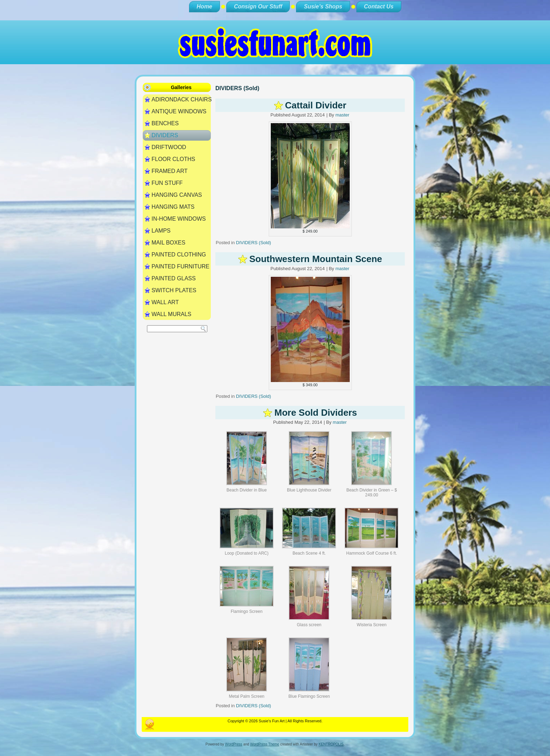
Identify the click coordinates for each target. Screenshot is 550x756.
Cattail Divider (316, 105)
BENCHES (165, 123)
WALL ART (165, 302)
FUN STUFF (167, 183)
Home (204, 6)
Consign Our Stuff (258, 6)
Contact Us (379, 6)
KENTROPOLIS (331, 744)
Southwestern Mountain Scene (316, 259)
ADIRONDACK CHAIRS (181, 99)
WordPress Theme (265, 744)
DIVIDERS (165, 135)
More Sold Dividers (316, 413)
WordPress (233, 744)
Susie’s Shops (323, 6)
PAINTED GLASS (174, 278)
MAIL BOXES (168, 243)
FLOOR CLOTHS (173, 159)
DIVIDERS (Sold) (254, 243)
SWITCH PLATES (174, 290)
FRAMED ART (170, 171)
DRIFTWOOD (169, 147)
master (342, 115)
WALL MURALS (172, 314)
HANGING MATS (173, 207)
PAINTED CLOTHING (179, 255)
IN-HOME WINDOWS (179, 219)
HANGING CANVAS (177, 195)
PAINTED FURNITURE (180, 266)
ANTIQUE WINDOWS (179, 111)
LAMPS (161, 231)
